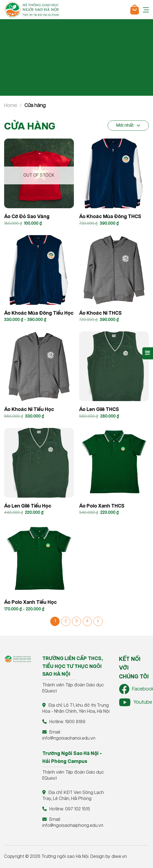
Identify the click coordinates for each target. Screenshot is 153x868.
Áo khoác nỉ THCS (100, 313)
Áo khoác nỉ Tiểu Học (29, 410)
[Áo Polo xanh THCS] (114, 463)
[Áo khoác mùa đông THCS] (114, 173)
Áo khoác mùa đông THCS (110, 217)
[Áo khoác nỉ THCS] (114, 270)
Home (11, 105)
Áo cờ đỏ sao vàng (27, 217)
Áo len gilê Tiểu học (28, 506)
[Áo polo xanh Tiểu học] (39, 559)
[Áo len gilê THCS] (114, 366)
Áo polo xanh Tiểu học (30, 602)
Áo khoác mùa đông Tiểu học (39, 313)
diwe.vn (119, 857)
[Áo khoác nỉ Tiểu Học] (39, 366)
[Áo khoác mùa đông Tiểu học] (39, 270)
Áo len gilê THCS (99, 410)
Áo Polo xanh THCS (102, 506)
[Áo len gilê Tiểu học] (39, 463)
